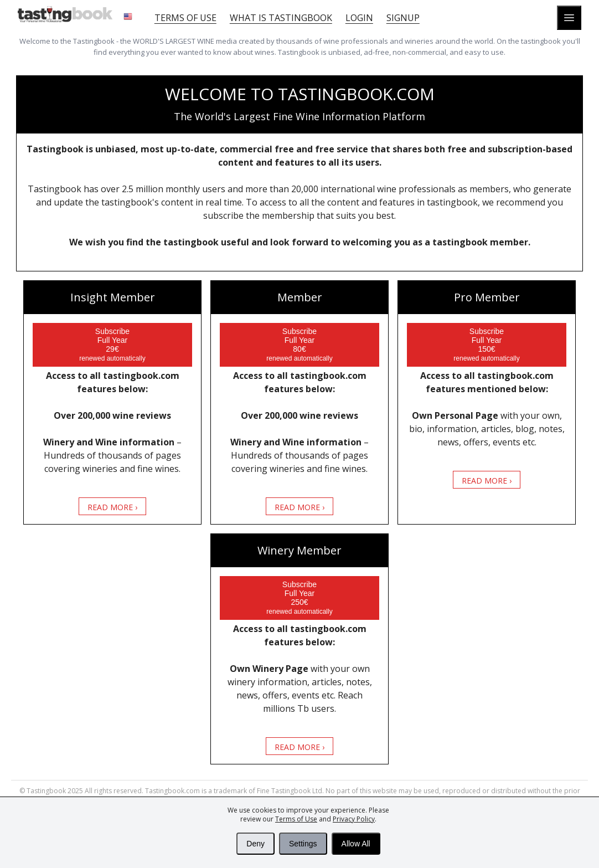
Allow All (356, 844)
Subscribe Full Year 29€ (112, 345)
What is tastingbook (281, 18)
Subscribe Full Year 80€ (299, 345)
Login (359, 18)
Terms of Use (296, 819)
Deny (255, 844)
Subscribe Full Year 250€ (299, 598)
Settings (303, 844)
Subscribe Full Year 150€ (486, 345)
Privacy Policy (354, 819)
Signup (403, 18)
